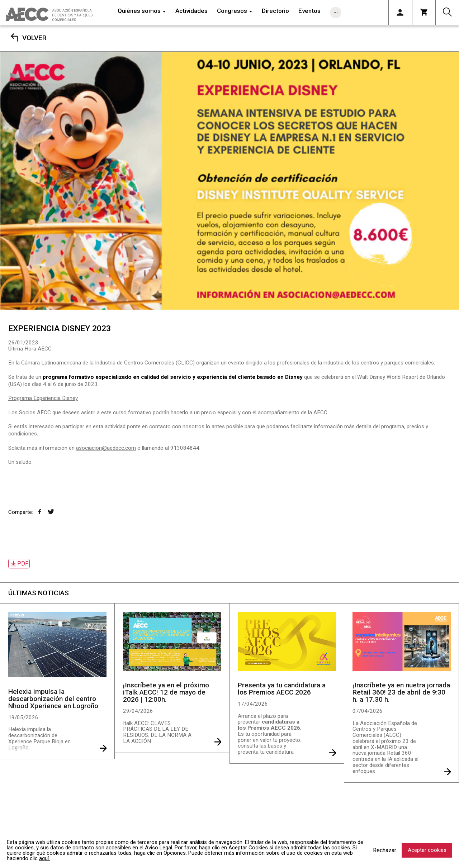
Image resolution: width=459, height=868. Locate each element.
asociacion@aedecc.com (106, 448)
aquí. (44, 858)
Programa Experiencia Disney (43, 398)
